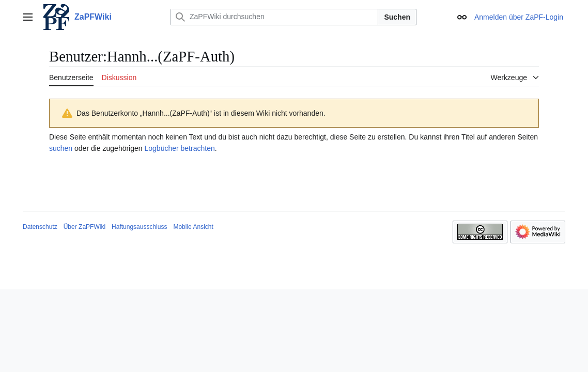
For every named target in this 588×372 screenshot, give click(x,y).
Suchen (397, 17)
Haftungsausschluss (139, 227)
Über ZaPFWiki (84, 227)
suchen (61, 148)
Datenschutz (40, 227)
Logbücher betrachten (179, 148)
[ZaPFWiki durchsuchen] (274, 17)
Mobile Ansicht (193, 227)
